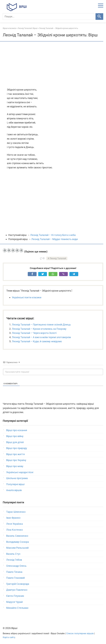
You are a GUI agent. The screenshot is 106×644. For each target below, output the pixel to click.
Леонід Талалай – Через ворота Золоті (34, 333)
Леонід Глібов (14, 560)
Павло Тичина (14, 572)
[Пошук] (49, 17)
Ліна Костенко (14, 530)
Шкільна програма (17, 478)
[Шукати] (99, 17)
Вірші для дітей (15, 442)
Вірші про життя (15, 454)
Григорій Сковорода (18, 584)
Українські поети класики (27, 297)
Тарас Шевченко (16, 512)
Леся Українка (14, 524)
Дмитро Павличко (17, 590)
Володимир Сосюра (18, 542)
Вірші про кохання (17, 430)
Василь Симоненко (17, 536)
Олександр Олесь (16, 566)
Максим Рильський (17, 548)
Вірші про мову (15, 466)
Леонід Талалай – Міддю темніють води (55, 239)
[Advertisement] (53, 65)
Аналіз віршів (14, 490)
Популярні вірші (15, 484)
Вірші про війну (15, 436)
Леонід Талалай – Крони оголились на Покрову (39, 329)
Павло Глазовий (15, 578)
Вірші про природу (17, 448)
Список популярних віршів (80, 633)
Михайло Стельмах (17, 608)
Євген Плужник (15, 596)
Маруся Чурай (14, 602)
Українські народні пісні (20, 472)
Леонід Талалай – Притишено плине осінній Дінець (41, 325)
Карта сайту (9, 637)
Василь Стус (13, 554)
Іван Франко (13, 518)
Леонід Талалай (58, 258)
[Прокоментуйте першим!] (53, 372)
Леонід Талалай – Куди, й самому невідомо (37, 341)
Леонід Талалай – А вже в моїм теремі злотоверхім (41, 337)
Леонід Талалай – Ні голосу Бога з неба (53, 235)
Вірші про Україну (16, 460)
